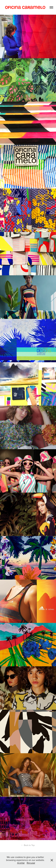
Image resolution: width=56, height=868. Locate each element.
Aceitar (21, 863)
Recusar (31, 863)
